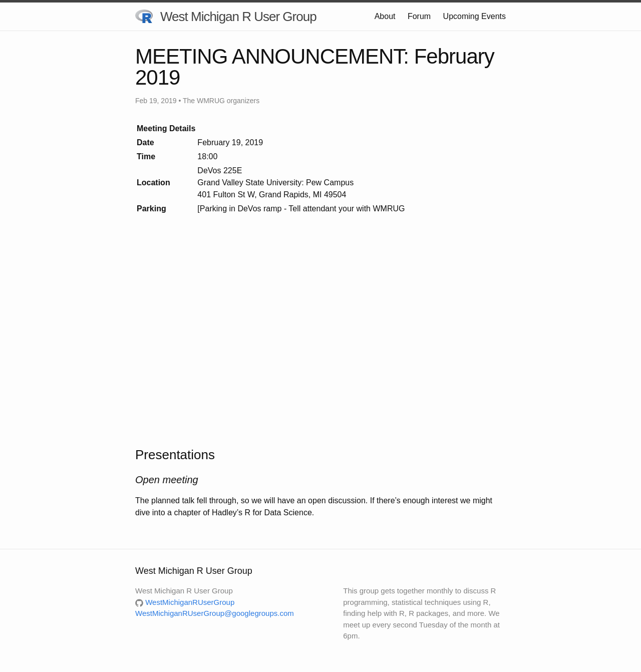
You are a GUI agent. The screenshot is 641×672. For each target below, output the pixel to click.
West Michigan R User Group (226, 17)
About (385, 16)
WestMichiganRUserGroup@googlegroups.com (215, 613)
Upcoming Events (474, 16)
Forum (419, 16)
